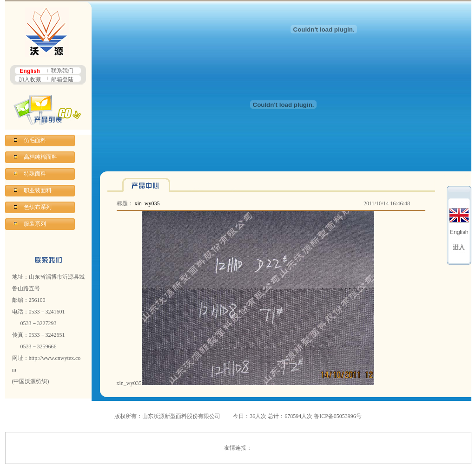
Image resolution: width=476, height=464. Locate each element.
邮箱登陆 (62, 79)
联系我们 (62, 71)
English (30, 71)
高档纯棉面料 (40, 157)
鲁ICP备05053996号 (338, 416)
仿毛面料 (35, 140)
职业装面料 (38, 190)
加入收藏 (30, 79)
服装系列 (35, 224)
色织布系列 (38, 207)
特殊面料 (35, 174)
